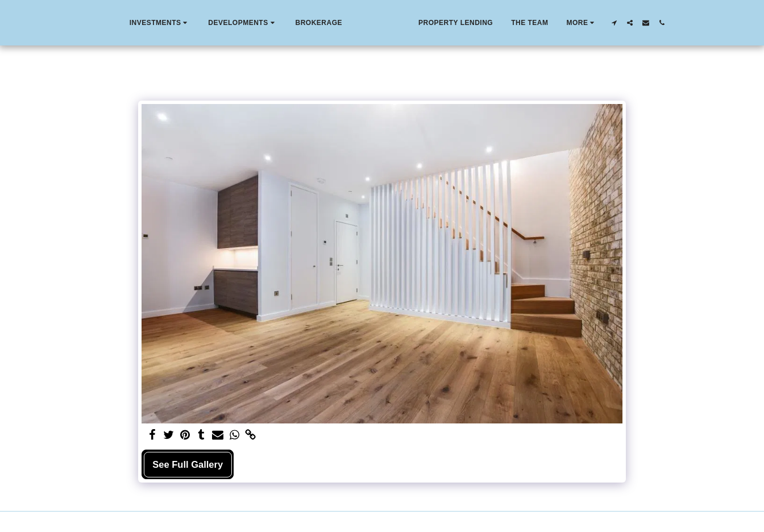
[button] (134, 23)
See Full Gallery (188, 464)
